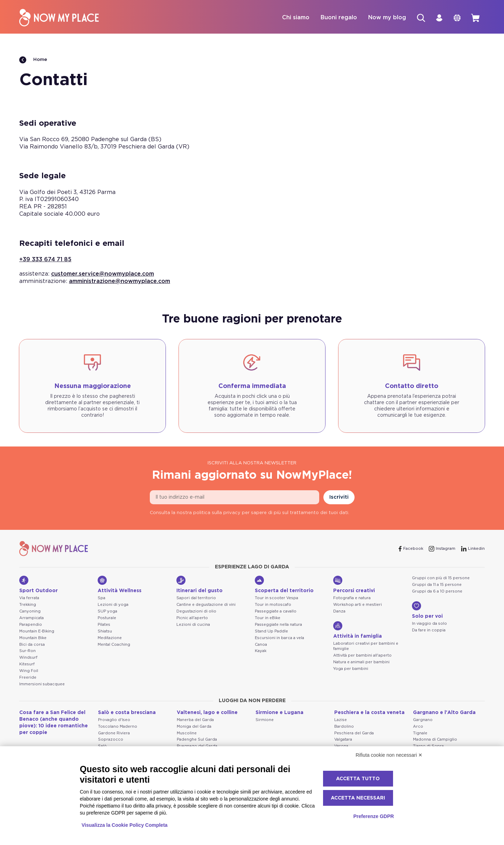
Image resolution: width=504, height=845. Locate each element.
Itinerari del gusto (199, 585)
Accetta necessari (358, 798)
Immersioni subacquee (42, 684)
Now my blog (385, 18)
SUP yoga (107, 612)
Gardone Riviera (114, 733)
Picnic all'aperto (192, 618)
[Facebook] (411, 549)
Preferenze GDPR (373, 816)
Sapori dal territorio (196, 598)
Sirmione (265, 720)
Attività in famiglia (358, 630)
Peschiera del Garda (354, 733)
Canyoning (30, 612)
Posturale (107, 618)
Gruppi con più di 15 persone (441, 578)
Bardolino (344, 727)
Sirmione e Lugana (279, 713)
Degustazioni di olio (196, 612)
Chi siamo (293, 18)
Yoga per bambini (351, 669)
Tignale (420, 733)
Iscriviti (339, 497)
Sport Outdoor (38, 585)
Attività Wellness (120, 585)
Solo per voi (427, 610)
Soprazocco (111, 740)
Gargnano (423, 720)
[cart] (475, 18)
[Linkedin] (473, 549)
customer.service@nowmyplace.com (103, 274)
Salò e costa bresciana (127, 713)
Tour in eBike (268, 618)
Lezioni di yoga (113, 605)
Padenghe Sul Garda (197, 740)
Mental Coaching (114, 645)
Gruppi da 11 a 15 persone (437, 585)
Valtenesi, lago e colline (207, 713)
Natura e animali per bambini (361, 662)
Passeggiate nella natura (278, 625)
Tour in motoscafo (273, 605)
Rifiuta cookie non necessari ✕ (389, 755)
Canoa (261, 645)
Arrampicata (31, 618)
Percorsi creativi (354, 585)
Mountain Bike (33, 638)
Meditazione (110, 638)
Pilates (104, 625)
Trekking (28, 605)
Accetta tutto (358, 779)
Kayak (261, 651)
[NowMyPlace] (59, 18)
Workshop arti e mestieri (358, 605)
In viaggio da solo (429, 624)
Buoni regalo (336, 18)
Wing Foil (29, 671)
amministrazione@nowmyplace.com (120, 282)
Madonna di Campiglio (435, 740)
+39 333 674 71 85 (45, 260)
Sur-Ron (27, 651)
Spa (101, 598)
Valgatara (343, 740)
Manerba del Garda (195, 720)
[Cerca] (419, 18)
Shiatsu (105, 632)
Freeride (28, 678)
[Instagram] (442, 549)
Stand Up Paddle (271, 632)
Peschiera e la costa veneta (369, 713)
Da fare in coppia (429, 631)
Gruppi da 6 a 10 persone (437, 592)
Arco (418, 727)
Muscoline (187, 733)
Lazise (341, 720)
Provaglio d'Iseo (114, 720)
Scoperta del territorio (284, 585)
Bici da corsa (32, 645)
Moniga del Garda (194, 727)
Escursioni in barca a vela (279, 638)
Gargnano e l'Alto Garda (444, 713)
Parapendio (31, 625)
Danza (339, 612)
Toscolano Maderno (118, 727)
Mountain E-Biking (37, 632)
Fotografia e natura (352, 598)
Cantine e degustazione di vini (206, 605)
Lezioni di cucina (193, 625)
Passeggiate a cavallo (276, 612)
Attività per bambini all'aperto (362, 656)
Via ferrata (29, 598)
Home (33, 60)
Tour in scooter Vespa (276, 598)
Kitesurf (27, 664)
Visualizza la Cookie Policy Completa (125, 825)
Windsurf (28, 658)
